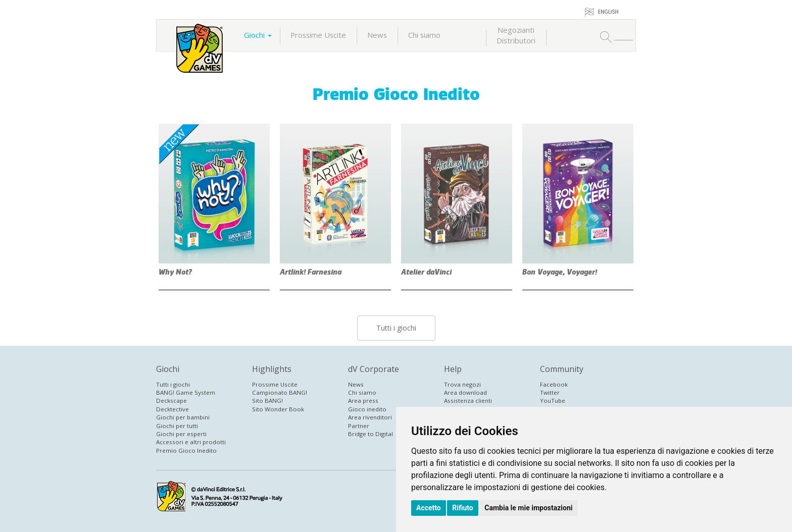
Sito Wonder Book (278, 409)
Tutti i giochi (396, 328)
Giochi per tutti (177, 426)
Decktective (172, 409)
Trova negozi (462, 384)
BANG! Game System (186, 392)
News (377, 35)
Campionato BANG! (280, 392)
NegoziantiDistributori (516, 35)
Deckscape (171, 401)
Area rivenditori (370, 417)
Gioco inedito (367, 409)
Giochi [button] (258, 35)
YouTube (553, 401)
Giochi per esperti (181, 434)
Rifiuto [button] (463, 508)
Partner (359, 426)
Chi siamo (424, 35)
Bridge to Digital (370, 434)
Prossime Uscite (318, 35)
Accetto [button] (429, 508)
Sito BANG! (267, 401)
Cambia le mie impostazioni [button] (528, 508)
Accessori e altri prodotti (191, 442)
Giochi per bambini (183, 417)
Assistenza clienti (468, 401)
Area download (465, 392)
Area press (363, 401)
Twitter (550, 392)
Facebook (554, 384)
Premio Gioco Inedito (396, 94)
